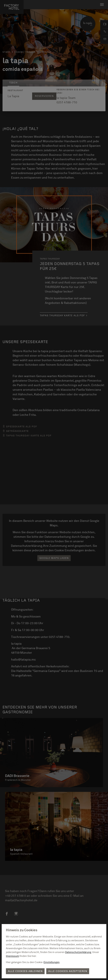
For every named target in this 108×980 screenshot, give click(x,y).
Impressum (12, 956)
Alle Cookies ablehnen (25, 971)
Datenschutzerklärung (78, 952)
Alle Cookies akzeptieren (68, 971)
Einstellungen (52, 962)
